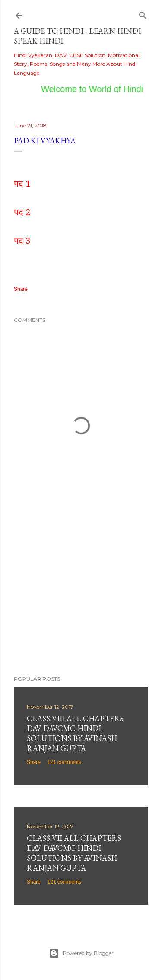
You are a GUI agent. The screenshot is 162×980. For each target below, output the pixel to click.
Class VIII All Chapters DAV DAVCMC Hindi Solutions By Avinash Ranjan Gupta (75, 733)
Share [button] (21, 289)
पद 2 (22, 212)
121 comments (64, 762)
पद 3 (22, 240)
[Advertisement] (81, 600)
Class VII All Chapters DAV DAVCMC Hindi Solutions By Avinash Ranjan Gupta (74, 853)
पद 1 (22, 183)
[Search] (143, 14)
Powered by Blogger (81, 953)
